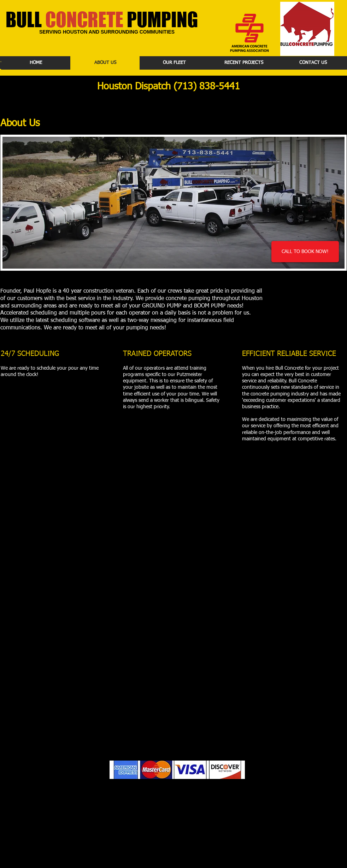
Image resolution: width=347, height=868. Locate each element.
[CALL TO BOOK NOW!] (305, 252)
